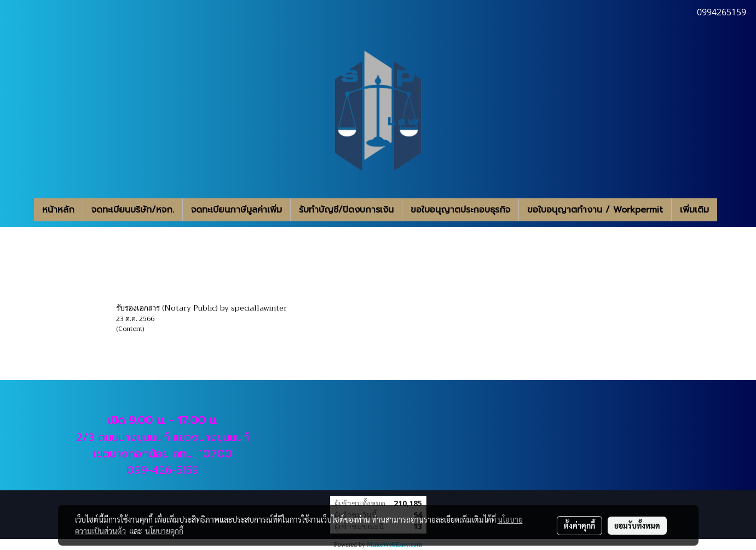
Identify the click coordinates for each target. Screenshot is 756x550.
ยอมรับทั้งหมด (637, 525)
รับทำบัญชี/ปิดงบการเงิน (346, 210)
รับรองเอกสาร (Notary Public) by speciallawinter (201, 308)
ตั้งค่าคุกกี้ (579, 525)
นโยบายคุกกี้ (164, 531)
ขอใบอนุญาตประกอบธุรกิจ (460, 210)
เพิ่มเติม (694, 210)
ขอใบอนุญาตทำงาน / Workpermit (595, 210)
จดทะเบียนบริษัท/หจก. (133, 210)
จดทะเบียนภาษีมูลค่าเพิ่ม (236, 210)
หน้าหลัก (58, 210)
